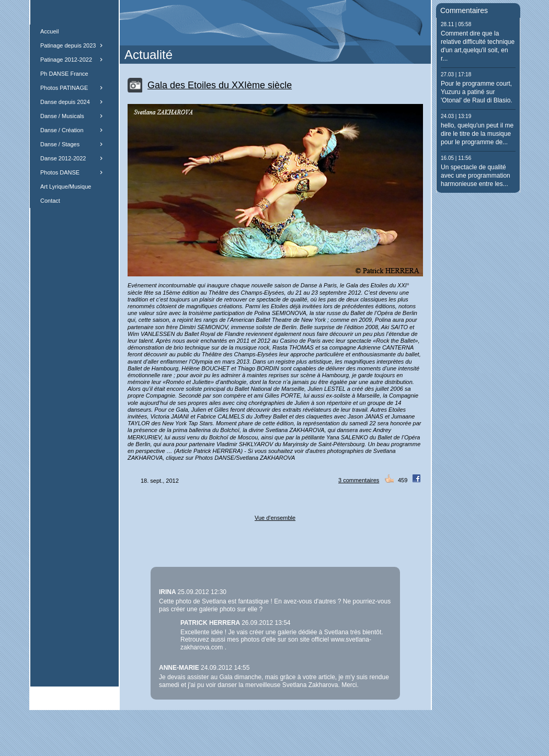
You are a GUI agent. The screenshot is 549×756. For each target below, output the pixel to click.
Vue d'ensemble (275, 518)
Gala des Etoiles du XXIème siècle (220, 85)
